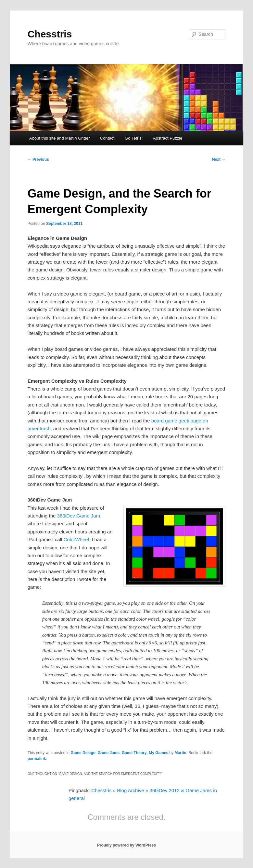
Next (219, 159)
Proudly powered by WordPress (127, 845)
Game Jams (109, 753)
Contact (107, 138)
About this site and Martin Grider (59, 138)
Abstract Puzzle (168, 138)
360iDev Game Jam (79, 516)
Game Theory (134, 753)
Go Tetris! (134, 138)
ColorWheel (76, 539)
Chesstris (50, 34)
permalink (37, 759)
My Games (158, 753)
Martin (181, 753)
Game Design (83, 753)
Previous (38, 159)
